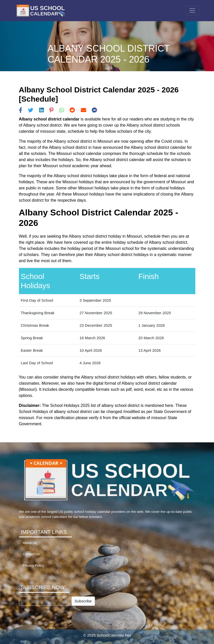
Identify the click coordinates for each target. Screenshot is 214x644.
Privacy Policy (33, 566)
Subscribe (83, 601)
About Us (30, 543)
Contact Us (31, 554)
